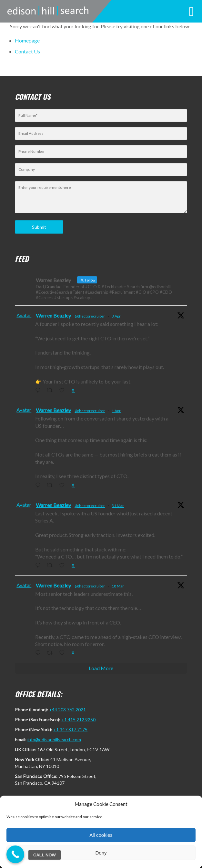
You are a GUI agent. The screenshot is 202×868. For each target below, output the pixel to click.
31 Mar (118, 506)
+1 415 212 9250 (78, 720)
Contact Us (27, 51)
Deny (101, 853)
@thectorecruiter (90, 316)
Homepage (27, 40)
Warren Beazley (53, 315)
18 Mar (118, 586)
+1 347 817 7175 (70, 729)
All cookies (101, 835)
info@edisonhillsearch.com (54, 739)
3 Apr (116, 316)
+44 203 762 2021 (67, 710)
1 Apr (116, 411)
